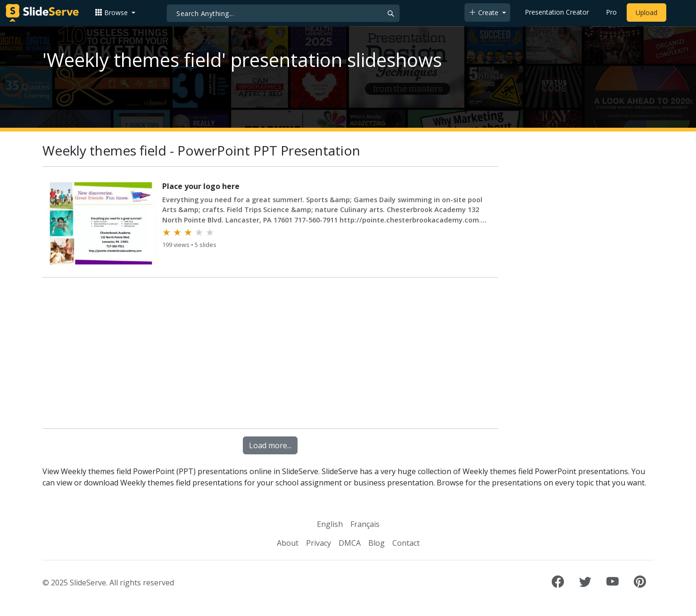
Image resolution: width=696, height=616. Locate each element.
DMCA (350, 543)
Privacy (319, 543)
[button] (115, 12)
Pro (611, 12)
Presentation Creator (557, 12)
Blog (377, 543)
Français (365, 524)
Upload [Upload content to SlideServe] (646, 12)
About (288, 543)
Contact (406, 543)
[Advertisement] (270, 355)
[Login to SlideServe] (679, 13)
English (330, 524)
